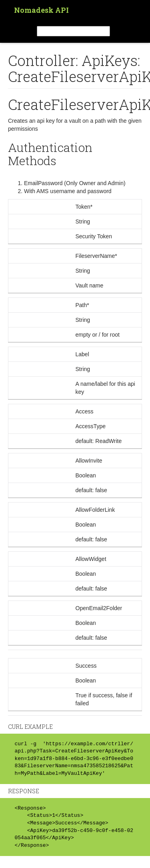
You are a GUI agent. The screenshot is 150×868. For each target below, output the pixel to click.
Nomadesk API (41, 10)
